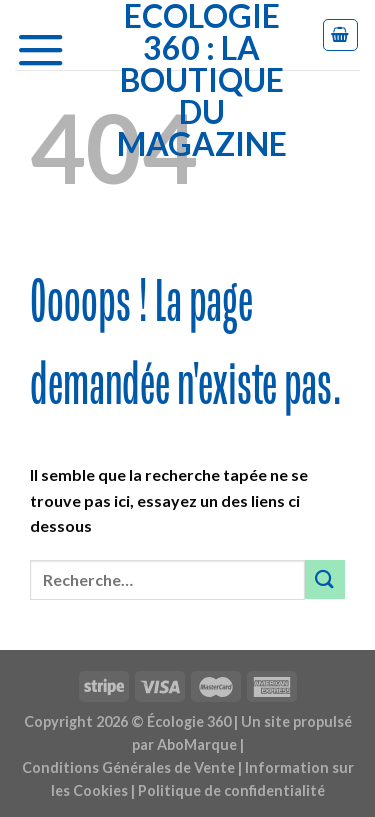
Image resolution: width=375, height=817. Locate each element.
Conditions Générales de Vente (128, 767)
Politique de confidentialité (231, 790)
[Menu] (48, 45)
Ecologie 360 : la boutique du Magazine (202, 80)
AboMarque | (200, 744)
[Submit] (325, 579)
